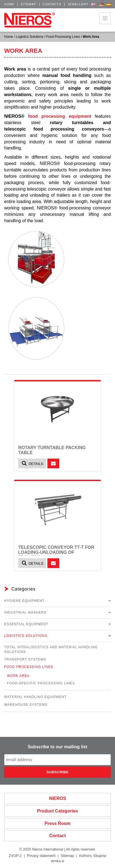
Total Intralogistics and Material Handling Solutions (51, 650)
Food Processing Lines (63, 37)
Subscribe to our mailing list (57, 747)
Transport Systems (25, 659)
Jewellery (78, 4)
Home (9, 4)
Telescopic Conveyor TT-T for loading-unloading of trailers (56, 552)
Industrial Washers (25, 612)
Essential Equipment (26, 624)
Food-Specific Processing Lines (41, 683)
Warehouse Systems (26, 705)
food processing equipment (59, 116)
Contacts (52, 4)
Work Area (18, 676)
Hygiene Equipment (24, 601)
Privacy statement (41, 856)
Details (32, 463)
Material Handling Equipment (35, 697)
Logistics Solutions (30, 37)
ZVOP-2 (15, 856)
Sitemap (28, 4)
